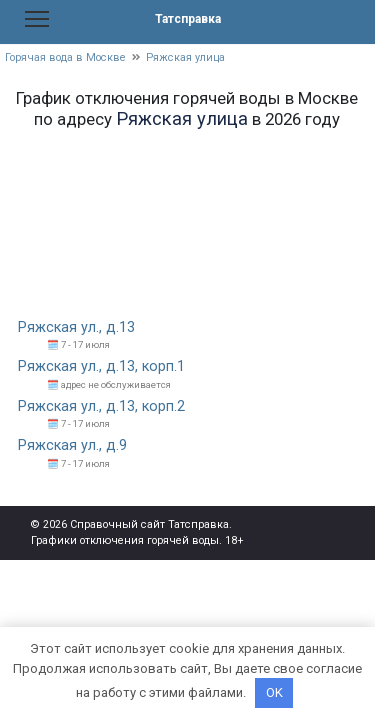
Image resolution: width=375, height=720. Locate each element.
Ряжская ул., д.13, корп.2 (101, 406)
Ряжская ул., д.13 (76, 327)
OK (274, 692)
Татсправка (188, 19)
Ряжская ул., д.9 (72, 445)
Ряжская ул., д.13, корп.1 (101, 366)
